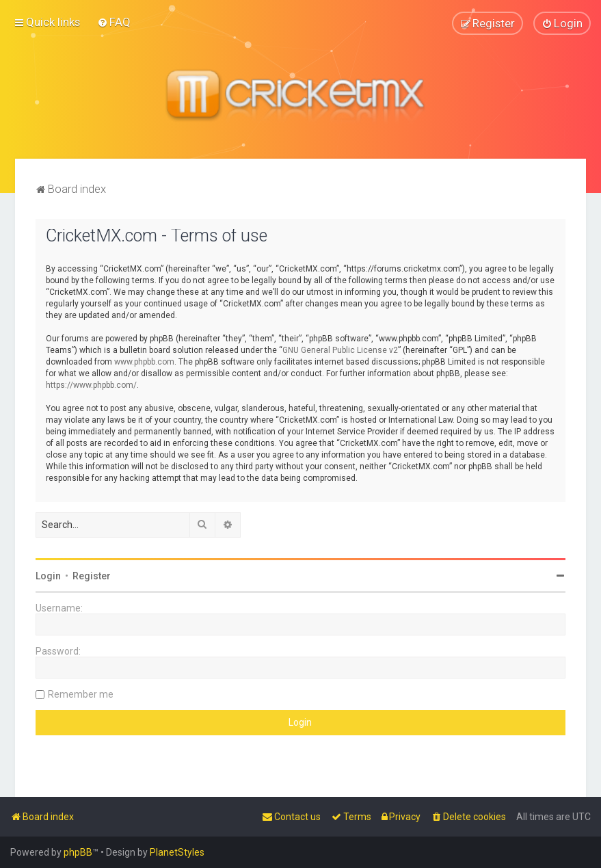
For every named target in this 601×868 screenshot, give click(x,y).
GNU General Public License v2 (340, 350)
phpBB (78, 852)
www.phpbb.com (144, 361)
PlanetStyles (177, 852)
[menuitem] (114, 22)
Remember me (81, 694)
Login (48, 575)
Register (92, 575)
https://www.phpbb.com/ (91, 384)
